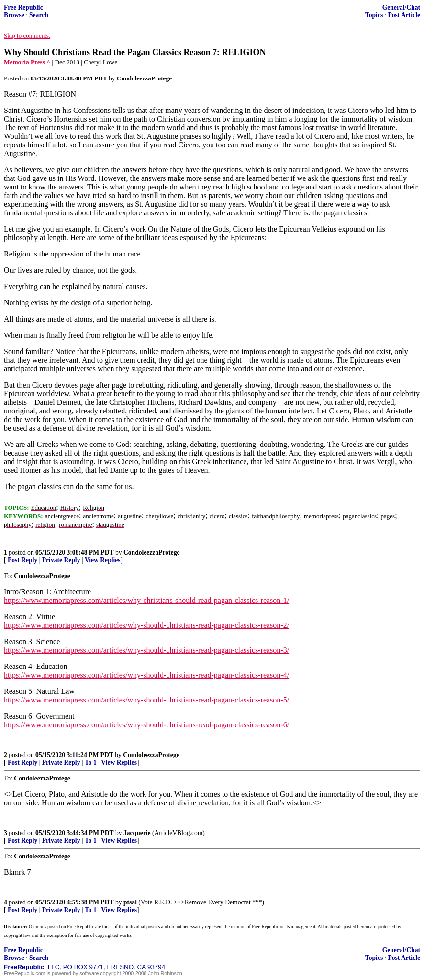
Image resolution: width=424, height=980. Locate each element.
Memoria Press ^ (27, 62)
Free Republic (23, 7)
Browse (14, 15)
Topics (374, 15)
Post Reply (22, 560)
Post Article (404, 15)
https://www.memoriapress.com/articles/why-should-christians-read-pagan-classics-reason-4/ (146, 675)
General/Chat (401, 7)
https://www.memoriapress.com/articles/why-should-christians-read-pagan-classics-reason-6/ (146, 725)
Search (39, 15)
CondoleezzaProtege (152, 552)
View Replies (103, 560)
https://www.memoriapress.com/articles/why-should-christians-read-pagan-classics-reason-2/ (146, 625)
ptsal (130, 902)
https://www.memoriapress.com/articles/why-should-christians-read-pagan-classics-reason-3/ (146, 650)
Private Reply (61, 560)
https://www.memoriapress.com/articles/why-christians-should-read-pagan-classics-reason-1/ (146, 600)
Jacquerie (137, 833)
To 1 (91, 763)
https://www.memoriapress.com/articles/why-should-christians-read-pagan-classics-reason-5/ (146, 700)
